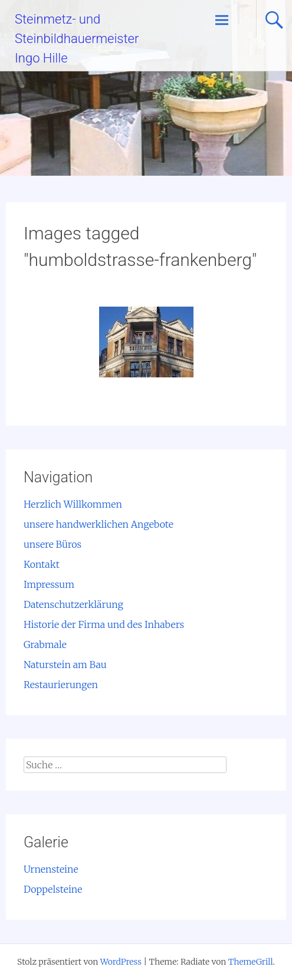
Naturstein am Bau (65, 665)
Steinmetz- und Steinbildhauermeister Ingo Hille (77, 39)
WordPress (121, 962)
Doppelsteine (53, 889)
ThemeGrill (251, 962)
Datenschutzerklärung (73, 604)
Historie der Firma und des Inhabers (104, 624)
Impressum (49, 584)
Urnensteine (51, 869)
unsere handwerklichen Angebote (99, 524)
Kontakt (42, 564)
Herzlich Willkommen (73, 504)
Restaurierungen (61, 685)
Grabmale (45, 644)
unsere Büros (53, 544)
